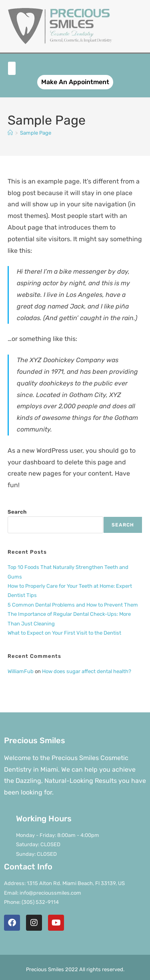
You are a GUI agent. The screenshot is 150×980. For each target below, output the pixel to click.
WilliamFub (21, 671)
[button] (12, 68)
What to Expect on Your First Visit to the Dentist (64, 633)
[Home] (10, 133)
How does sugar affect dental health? (87, 671)
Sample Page (36, 133)
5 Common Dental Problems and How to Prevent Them (73, 605)
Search (17, 512)
